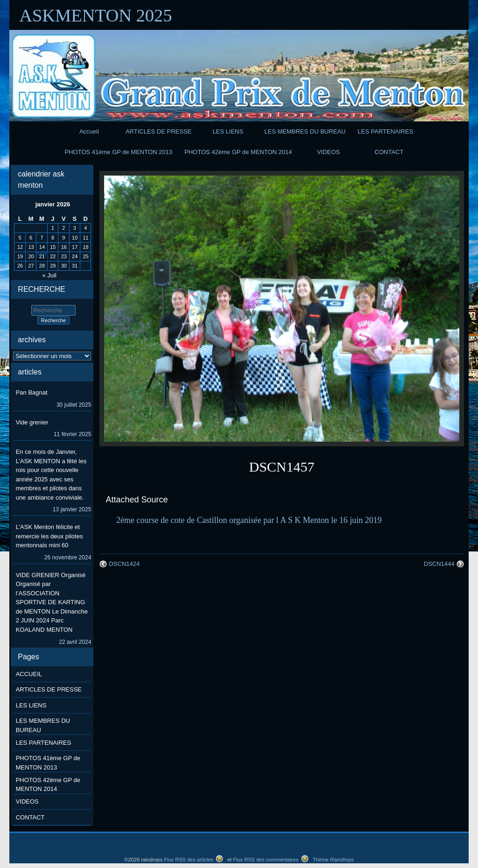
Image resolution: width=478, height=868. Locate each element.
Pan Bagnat (32, 392)
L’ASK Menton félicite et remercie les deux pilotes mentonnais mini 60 (49, 536)
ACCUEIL (29, 674)
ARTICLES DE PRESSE (158, 131)
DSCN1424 (124, 564)
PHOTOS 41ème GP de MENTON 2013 (119, 152)
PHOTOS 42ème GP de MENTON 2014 (238, 152)
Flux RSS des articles (189, 860)
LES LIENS (228, 131)
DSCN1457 (282, 467)
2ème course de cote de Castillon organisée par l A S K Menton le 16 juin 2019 (249, 520)
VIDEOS (328, 152)
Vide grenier (32, 422)
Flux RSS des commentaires (266, 860)
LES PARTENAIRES (385, 131)
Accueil (89, 131)
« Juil (49, 275)
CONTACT (389, 152)
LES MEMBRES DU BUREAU (305, 131)
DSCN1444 (439, 564)
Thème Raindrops (333, 860)
